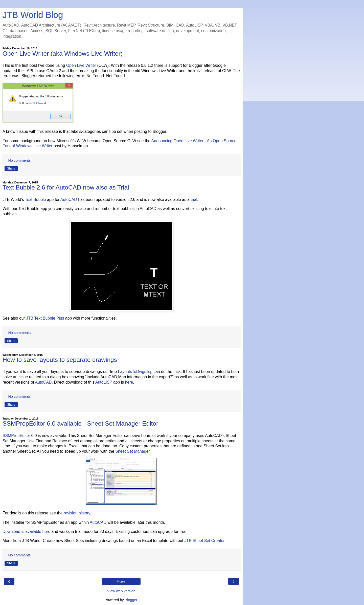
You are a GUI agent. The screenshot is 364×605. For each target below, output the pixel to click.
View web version (121, 591)
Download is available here (26, 531)
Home (121, 581)
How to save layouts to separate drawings (60, 360)
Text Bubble (36, 200)
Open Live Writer (81, 65)
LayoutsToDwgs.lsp (135, 372)
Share (11, 169)
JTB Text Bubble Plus (45, 318)
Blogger (131, 600)
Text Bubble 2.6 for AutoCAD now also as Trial (66, 187)
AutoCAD (69, 200)
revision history (77, 513)
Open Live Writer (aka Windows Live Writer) (63, 54)
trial (194, 200)
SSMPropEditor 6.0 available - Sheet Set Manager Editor (80, 423)
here (129, 382)
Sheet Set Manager (132, 451)
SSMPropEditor (16, 436)
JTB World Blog (33, 15)
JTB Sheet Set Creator (204, 541)
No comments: (20, 160)
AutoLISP (104, 382)
